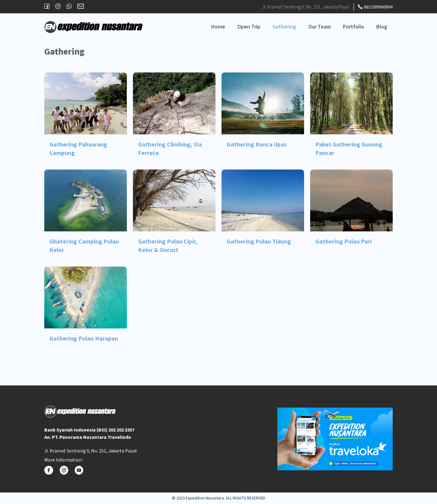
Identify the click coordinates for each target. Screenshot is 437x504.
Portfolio (354, 27)
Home (218, 27)
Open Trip (249, 27)
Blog (382, 27)
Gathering (284, 27)
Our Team (320, 27)
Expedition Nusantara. (205, 498)
